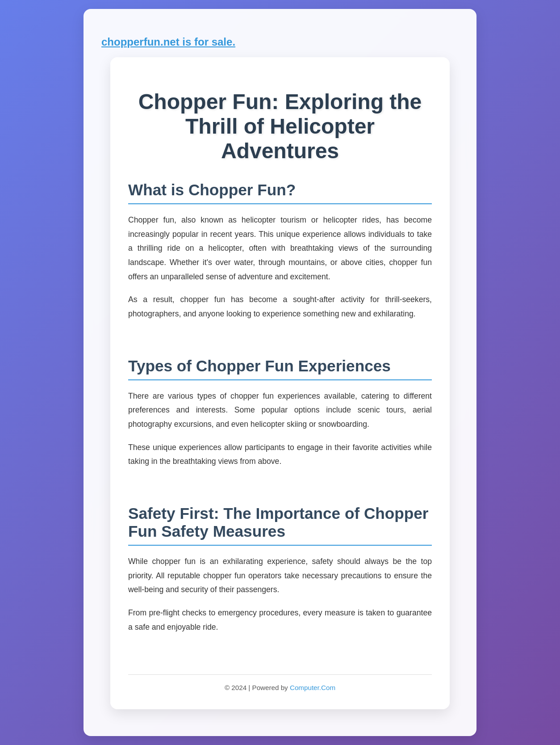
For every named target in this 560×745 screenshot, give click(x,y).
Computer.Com (313, 688)
